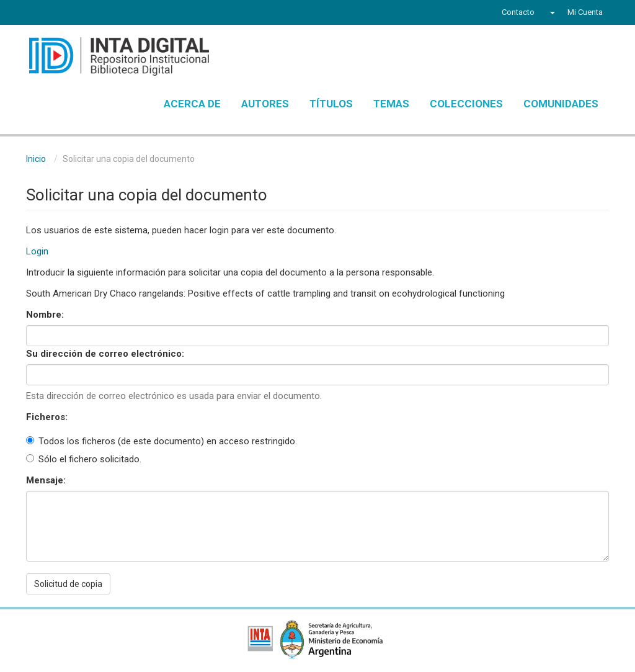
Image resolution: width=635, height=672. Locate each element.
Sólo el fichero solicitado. (84, 459)
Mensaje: (47, 480)
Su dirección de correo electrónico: (106, 354)
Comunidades (561, 104)
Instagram (102, 14)
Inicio (36, 159)
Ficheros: (48, 417)
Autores (265, 104)
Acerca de (192, 104)
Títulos (331, 104)
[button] (551, 12)
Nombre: (46, 315)
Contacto (518, 12)
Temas (391, 104)
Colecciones (466, 104)
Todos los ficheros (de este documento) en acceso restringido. (162, 441)
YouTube (78, 14)
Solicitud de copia (68, 584)
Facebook (33, 14)
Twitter (55, 14)
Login (37, 251)
